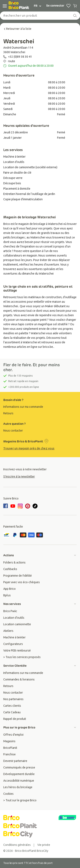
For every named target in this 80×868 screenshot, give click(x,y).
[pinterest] (28, 506)
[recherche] (75, 16)
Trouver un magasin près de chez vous (29, 448)
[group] (40, 407)
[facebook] (6, 506)
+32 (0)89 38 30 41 (20, 57)
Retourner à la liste (17, 29)
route (12, 61)
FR (38, 6)
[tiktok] (35, 506)
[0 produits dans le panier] (75, 6)
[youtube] (13, 506)
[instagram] (20, 506)
